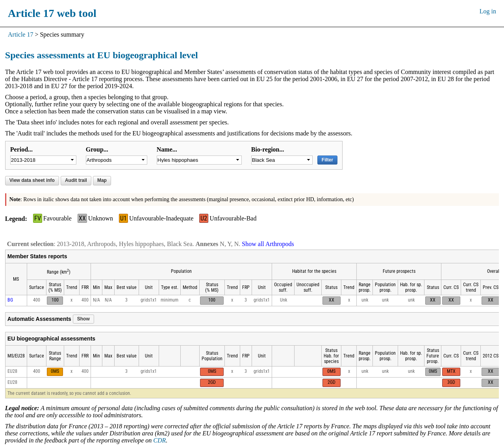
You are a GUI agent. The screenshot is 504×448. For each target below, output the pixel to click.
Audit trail (76, 180)
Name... (167, 149)
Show (83, 319)
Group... (97, 149)
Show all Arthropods (268, 244)
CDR (159, 440)
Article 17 (20, 34)
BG (10, 300)
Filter (327, 160)
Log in (488, 11)
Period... (21, 149)
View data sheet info (32, 180)
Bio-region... (268, 149)
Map (102, 180)
